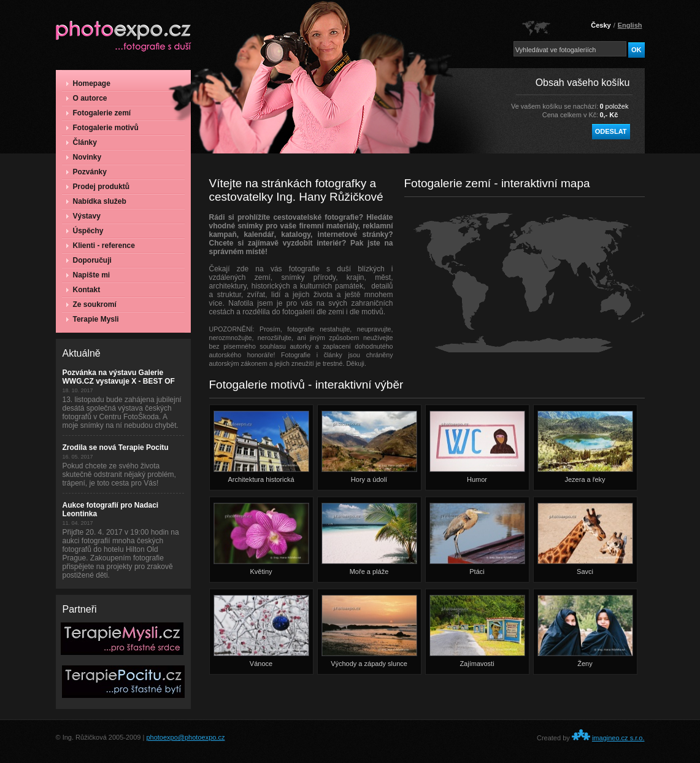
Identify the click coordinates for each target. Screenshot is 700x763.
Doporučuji (89, 260)
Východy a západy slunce (369, 631)
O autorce (87, 98)
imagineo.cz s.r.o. (618, 738)
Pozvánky (87, 172)
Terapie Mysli (93, 319)
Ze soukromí (91, 304)
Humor (477, 447)
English (630, 25)
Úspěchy (85, 231)
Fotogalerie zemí (99, 113)
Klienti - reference (101, 246)
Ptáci (477, 539)
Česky (601, 25)
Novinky (84, 157)
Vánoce (261, 631)
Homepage (88, 83)
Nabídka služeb (96, 201)
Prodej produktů (98, 187)
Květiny (261, 539)
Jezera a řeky (585, 447)
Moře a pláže (369, 539)
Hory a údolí (369, 447)
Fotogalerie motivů (102, 128)
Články (82, 142)
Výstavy (83, 216)
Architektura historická (261, 447)
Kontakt (83, 290)
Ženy (585, 631)
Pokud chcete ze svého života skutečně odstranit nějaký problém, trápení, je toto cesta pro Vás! (119, 474)
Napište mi (88, 275)
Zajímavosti (477, 631)
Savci (585, 539)
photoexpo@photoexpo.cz (185, 737)
